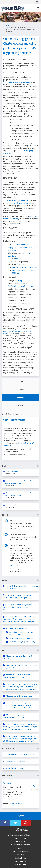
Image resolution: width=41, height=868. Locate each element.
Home (8, 25)
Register (21, 816)
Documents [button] (20, 580)
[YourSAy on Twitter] (15, 823)
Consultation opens (12, 471)
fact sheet (19, 259)
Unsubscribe (20, 864)
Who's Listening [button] (20, 776)
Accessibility (20, 848)
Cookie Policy (20, 858)
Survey (20, 381)
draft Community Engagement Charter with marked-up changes (22, 247)
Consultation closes (12, 505)
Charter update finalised (14, 420)
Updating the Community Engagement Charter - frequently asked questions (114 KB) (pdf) (19, 607)
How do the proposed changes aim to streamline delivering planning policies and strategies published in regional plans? (18, 705)
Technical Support (20, 851)
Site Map (21, 855)
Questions (20, 390)
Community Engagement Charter (17, 82)
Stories (21, 406)
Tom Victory (7, 783)
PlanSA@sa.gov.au (16, 803)
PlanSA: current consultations (16, 761)
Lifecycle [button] (20, 515)
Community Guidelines (21, 845)
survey (19, 281)
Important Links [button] (20, 749)
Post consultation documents (16, 628)
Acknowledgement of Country (20, 835)
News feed (21, 398)
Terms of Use (21, 838)
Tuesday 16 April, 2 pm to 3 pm (25, 267)
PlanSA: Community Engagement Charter (20, 754)
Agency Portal (21, 861)
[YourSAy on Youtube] (26, 823)
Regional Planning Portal (14, 768)
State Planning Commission (18, 201)
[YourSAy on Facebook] (5, 823)
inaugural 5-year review (19, 203)
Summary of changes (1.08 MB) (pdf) (22, 642)
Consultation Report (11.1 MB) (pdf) (21, 638)
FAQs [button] (20, 650)
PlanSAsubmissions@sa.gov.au (20, 286)
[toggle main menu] (38, 8)
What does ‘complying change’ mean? (19, 696)
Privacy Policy (21, 842)
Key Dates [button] (20, 466)
